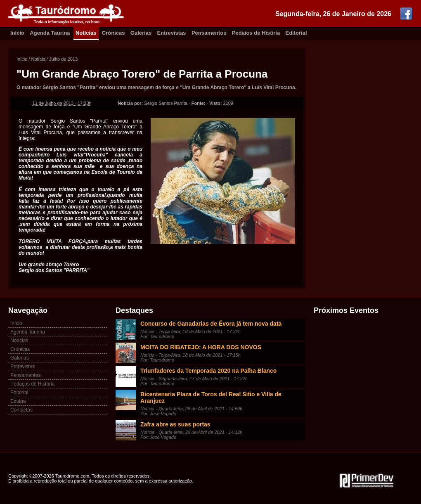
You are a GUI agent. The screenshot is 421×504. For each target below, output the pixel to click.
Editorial (296, 33)
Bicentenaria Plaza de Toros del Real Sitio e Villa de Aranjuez (211, 398)
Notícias (86, 33)
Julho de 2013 (63, 59)
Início (22, 59)
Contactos (21, 410)
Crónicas (114, 33)
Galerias (141, 33)
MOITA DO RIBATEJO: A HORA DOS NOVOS (201, 347)
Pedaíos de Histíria (256, 33)
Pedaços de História (32, 384)
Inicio (17, 33)
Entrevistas (172, 33)
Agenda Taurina (50, 33)
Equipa (18, 401)
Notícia (38, 59)
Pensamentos (209, 33)
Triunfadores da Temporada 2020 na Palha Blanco (208, 371)
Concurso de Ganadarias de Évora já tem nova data (211, 324)
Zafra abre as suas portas (175, 424)
